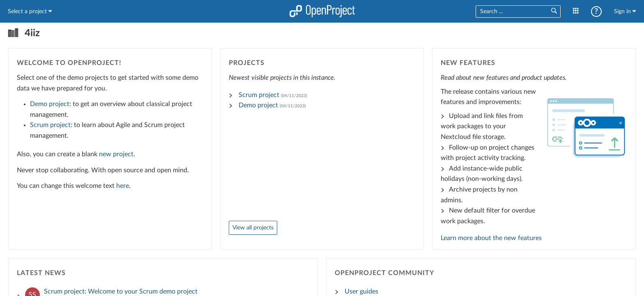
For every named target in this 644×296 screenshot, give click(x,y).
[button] (554, 11)
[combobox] (510, 12)
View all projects (253, 228)
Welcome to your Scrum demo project (143, 291)
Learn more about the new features (491, 238)
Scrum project (50, 125)
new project (116, 154)
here (123, 186)
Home (322, 11)
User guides (361, 291)
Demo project (50, 104)
